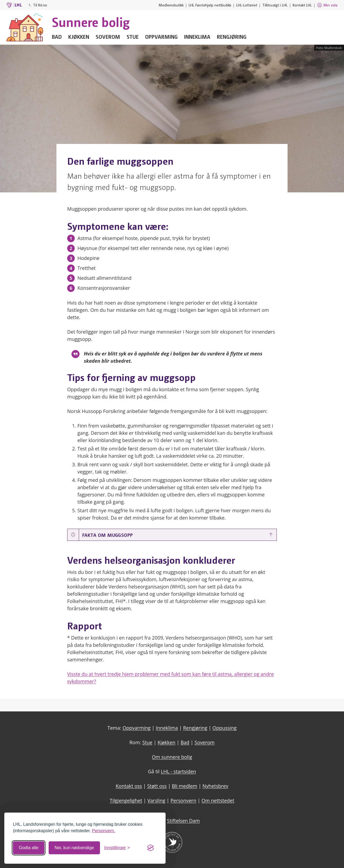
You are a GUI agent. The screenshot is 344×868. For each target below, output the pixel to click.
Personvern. (103, 831)
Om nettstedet (218, 800)
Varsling (156, 800)
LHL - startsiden (178, 771)
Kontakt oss (129, 786)
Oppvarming (161, 37)
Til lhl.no (38, 5)
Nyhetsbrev (215, 786)
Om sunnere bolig (172, 757)
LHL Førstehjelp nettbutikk (210, 5)
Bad (57, 37)
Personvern (183, 800)
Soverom (108, 37)
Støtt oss (157, 786)
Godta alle (29, 848)
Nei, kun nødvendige (74, 848)
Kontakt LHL (302, 5)
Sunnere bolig (91, 22)
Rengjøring (232, 37)
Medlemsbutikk (171, 5)
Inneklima (197, 37)
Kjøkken (79, 37)
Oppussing (225, 728)
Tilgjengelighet (126, 800)
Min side (327, 5)
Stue (133, 37)
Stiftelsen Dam (183, 821)
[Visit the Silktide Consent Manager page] (150, 848)
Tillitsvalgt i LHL (275, 5)
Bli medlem (185, 786)
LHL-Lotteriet (247, 5)
